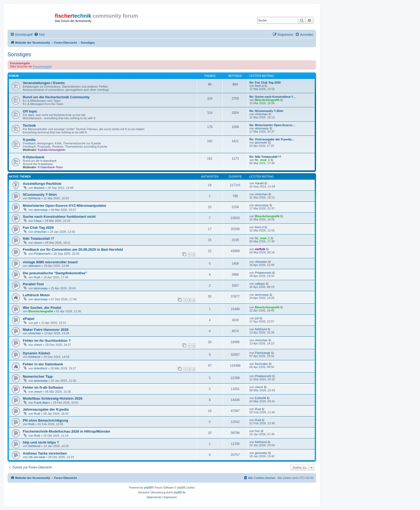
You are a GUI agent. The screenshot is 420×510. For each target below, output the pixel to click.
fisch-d (259, 86)
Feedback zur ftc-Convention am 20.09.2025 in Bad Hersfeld (73, 250)
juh (36, 323)
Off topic (30, 111)
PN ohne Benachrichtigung (45, 420)
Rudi (37, 277)
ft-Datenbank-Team (50, 167)
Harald (259, 183)
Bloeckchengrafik (267, 100)
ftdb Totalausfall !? (38, 239)
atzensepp (262, 128)
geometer (261, 142)
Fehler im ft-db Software (43, 387)
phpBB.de (179, 492)
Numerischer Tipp (38, 376)
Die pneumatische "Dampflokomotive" (55, 273)
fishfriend (34, 198)
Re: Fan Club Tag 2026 (265, 82)
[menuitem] (39, 35)
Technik (29, 125)
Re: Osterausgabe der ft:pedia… (272, 139)
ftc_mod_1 (262, 160)
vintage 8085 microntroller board (50, 262)
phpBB (148, 488)
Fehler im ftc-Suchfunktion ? (47, 341)
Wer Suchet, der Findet (42, 308)
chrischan (261, 114)
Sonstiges (19, 54)
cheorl (38, 243)
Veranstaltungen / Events (44, 83)
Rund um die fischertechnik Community (56, 97)
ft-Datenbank (34, 157)
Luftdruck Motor (36, 295)
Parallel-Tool (33, 284)
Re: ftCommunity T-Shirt (266, 111)
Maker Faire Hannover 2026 (46, 330)
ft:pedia (29, 140)
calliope (260, 284)
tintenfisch (41, 368)
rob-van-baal (37, 457)
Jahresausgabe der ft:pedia (46, 409)
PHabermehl (42, 254)
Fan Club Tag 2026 (38, 228)
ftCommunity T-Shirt (40, 195)
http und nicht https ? (41, 442)
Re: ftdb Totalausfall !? (265, 157)
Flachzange (263, 353)
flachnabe (261, 364)
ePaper (29, 319)
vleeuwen (35, 266)
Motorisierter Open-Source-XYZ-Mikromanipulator (65, 206)
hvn (257, 431)
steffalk (260, 249)
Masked (39, 188)
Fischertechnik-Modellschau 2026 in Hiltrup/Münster (67, 431)
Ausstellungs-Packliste (42, 184)
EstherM (260, 398)
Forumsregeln (42, 66)
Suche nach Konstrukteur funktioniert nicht (59, 217)
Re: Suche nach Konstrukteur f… (272, 97)
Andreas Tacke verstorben (45, 453)
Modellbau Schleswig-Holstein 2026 (53, 398)
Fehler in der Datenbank (43, 364)
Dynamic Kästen (37, 353)
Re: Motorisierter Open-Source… (272, 125)
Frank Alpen (42, 403)
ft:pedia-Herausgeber (52, 150)
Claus (38, 221)
